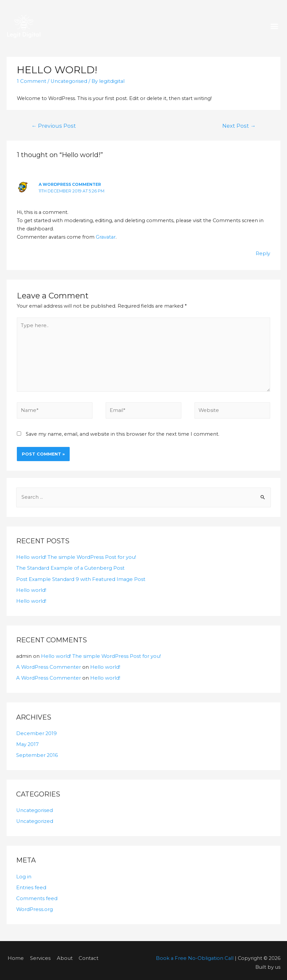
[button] (274, 26)
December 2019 (36, 730)
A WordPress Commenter (70, 184)
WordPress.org (34, 905)
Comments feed (36, 894)
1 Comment (31, 81)
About (61, 954)
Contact (85, 954)
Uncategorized (34, 818)
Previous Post (52, 126)
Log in (24, 873)
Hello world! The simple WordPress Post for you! (75, 555)
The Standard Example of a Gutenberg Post (70, 565)
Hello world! (31, 587)
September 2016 (36, 752)
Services (38, 954)
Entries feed (31, 883)
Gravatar (106, 236)
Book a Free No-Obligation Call (196, 954)
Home (14, 954)
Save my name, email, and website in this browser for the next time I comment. (123, 432)
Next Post (240, 126)
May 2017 (27, 741)
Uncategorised (68, 81)
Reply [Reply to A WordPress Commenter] (263, 252)
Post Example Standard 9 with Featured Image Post (80, 576)
